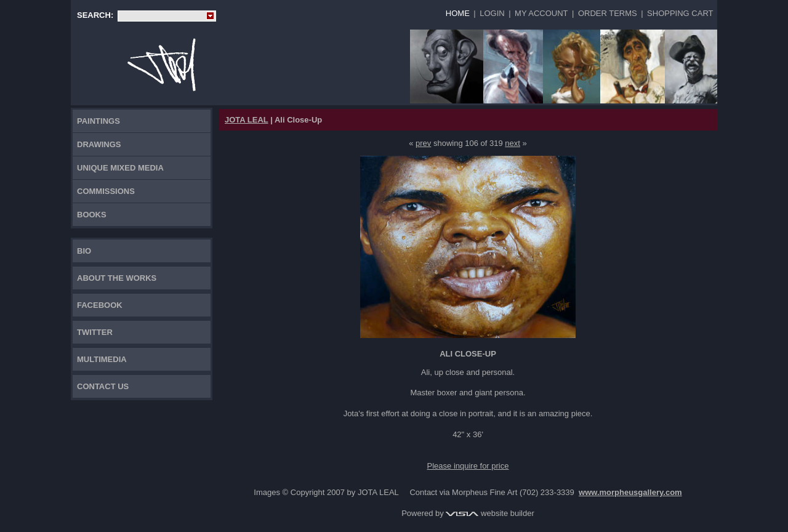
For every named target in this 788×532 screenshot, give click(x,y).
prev (423, 143)
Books (92, 215)
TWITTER (95, 332)
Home (458, 13)
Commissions (106, 191)
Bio (84, 251)
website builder (490, 513)
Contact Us (103, 386)
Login (492, 13)
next (513, 143)
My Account (541, 13)
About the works (117, 278)
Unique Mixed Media (120, 168)
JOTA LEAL (247, 120)
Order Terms (608, 13)
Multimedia (102, 359)
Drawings (99, 144)
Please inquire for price (468, 466)
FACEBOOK (100, 305)
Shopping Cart (680, 13)
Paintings (98, 121)
